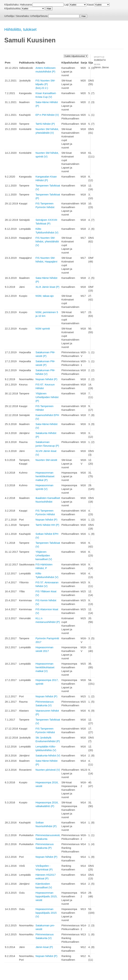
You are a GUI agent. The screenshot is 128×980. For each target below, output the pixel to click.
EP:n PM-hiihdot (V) (47, 115)
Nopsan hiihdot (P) (46, 379)
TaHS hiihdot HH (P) (47, 525)
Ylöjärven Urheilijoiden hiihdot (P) (47, 397)
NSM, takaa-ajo (45, 296)
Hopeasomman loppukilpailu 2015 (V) (46, 913)
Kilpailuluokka (12, 8)
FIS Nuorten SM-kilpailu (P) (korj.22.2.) (45, 84)
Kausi (90, 4)
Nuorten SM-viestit (46, 460)
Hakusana (26, 4)
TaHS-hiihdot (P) (45, 124)
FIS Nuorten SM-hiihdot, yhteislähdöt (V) (47, 241)
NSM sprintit (43, 329)
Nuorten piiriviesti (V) (48, 770)
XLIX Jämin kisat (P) (47, 287)
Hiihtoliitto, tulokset (20, 29)
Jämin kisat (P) (44, 947)
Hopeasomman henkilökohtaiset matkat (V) (45, 667)
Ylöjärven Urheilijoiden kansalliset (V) (44, 555)
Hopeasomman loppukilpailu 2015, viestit (46, 896)
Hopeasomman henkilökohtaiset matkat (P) (45, 476)
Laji (66, 4)
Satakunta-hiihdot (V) (48, 755)
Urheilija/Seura (39, 16)
